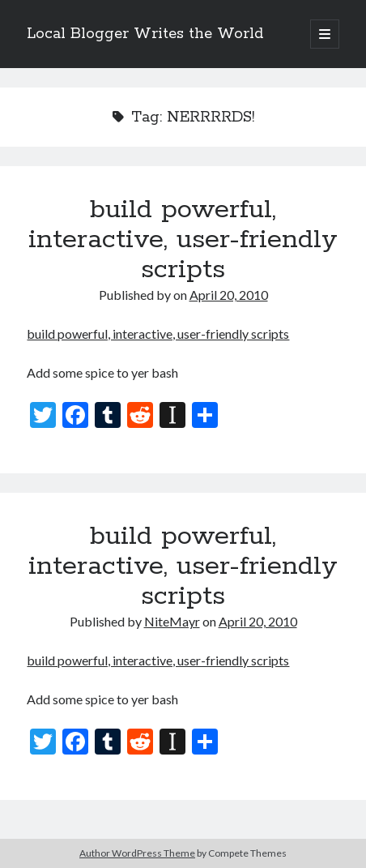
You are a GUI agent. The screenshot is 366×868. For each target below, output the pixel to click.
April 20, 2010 (229, 295)
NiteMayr (172, 621)
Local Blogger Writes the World (145, 34)
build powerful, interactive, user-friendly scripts (183, 240)
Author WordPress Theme (137, 853)
